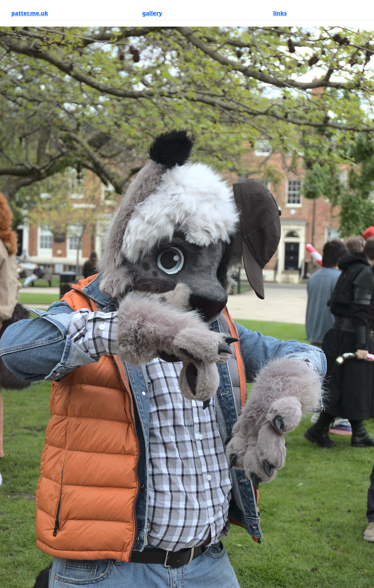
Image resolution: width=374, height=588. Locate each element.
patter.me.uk (30, 13)
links (280, 13)
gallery (152, 13)
